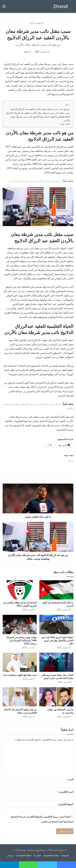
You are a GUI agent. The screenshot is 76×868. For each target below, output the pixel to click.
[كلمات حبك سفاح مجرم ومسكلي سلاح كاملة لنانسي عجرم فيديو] (56, 662)
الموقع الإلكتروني (66, 804)
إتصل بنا (37, 855)
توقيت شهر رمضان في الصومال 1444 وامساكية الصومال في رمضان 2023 (21, 640)
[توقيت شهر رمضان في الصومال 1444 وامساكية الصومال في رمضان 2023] (20, 624)
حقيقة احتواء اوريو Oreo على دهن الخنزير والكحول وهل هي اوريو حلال (57, 640)
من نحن (11, 855)
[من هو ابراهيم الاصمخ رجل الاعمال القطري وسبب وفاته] (20, 697)
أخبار (32, 23)
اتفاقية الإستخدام (24, 855)
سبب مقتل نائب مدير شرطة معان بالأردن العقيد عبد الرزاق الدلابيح (38, 113)
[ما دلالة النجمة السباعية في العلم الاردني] (56, 590)
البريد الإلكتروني (65, 792)
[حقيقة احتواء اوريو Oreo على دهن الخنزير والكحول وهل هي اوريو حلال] (56, 624)
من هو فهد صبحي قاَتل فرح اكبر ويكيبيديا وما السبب (35, 181)
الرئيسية (41, 23)
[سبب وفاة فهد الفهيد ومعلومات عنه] (20, 662)
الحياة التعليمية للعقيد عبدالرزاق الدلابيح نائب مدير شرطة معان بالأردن (40, 118)
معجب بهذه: (65, 124)
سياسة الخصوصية (51, 855)
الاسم (70, 779)
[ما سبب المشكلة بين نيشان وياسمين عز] (56, 697)
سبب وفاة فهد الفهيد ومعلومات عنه (20, 675)
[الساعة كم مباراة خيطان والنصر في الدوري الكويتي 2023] (20, 590)
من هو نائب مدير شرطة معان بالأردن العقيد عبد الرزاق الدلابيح (40, 109)
